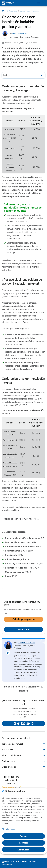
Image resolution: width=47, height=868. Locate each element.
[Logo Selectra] (8, 3)
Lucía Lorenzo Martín (20, 34)
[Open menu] (39, 3)
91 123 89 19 (23, 724)
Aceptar (23, 836)
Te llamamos (23, 630)
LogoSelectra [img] (6, 862)
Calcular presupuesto (23, 619)
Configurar (23, 850)
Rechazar (23, 843)
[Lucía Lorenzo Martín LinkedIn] (5, 38)
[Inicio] (3, 11)
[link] (11, 785)
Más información (9, 829)
